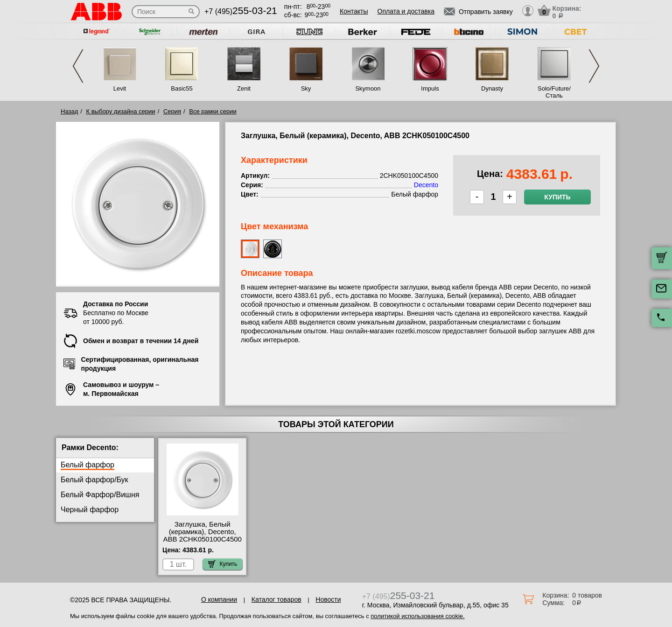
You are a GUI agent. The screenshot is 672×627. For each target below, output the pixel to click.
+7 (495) (241, 11)
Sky (306, 88)
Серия (172, 111)
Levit (120, 88)
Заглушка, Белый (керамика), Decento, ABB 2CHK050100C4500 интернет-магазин (202, 535)
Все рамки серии (213, 111)
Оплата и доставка (406, 11)
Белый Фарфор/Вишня (100, 495)
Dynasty (492, 88)
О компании (219, 599)
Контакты (354, 11)
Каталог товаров (276, 599)
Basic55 (182, 88)
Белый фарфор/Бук (94, 480)
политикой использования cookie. (417, 616)
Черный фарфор (90, 510)
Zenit (244, 88)
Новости (328, 599)
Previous (78, 66)
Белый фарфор (87, 465)
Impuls (430, 88)
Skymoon (368, 88)
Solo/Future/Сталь (554, 92)
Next (594, 66)
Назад (69, 111)
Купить (557, 197)
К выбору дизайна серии (121, 111)
